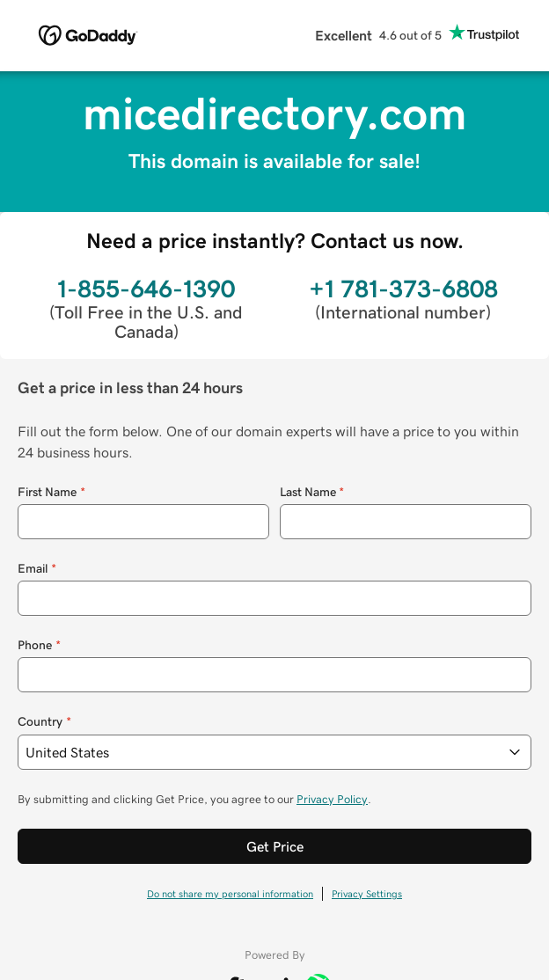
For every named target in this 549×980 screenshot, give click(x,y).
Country (44, 722)
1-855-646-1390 (146, 289)
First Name (51, 492)
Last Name (312, 492)
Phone (39, 645)
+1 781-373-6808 (403, 289)
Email (37, 569)
